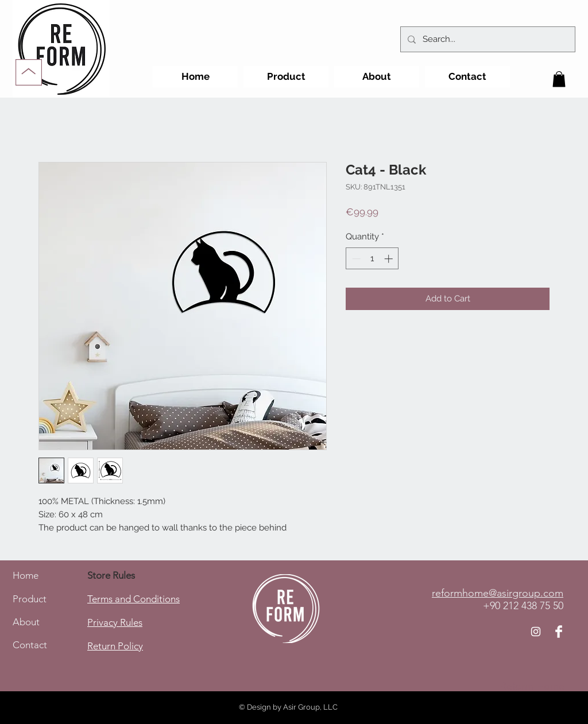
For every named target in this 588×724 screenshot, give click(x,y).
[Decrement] (355, 259)
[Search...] (487, 39)
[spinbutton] (372, 259)
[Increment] (390, 259)
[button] (559, 79)
